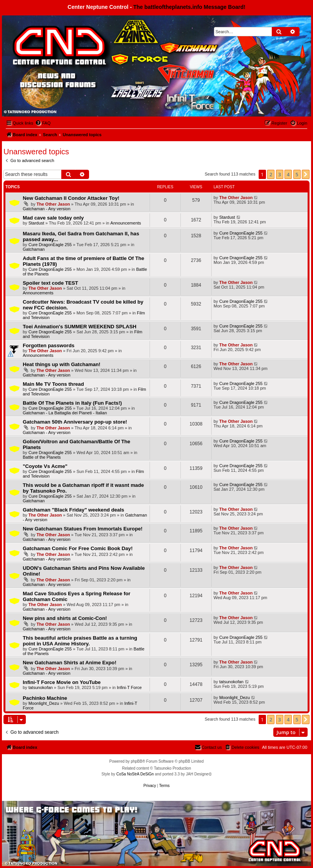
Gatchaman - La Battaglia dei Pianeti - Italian (65, 413)
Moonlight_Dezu (44, 703)
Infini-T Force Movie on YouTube (62, 682)
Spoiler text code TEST (50, 283)
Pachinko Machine (45, 698)
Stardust (36, 223)
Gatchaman (34, 249)
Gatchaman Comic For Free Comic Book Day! (78, 548)
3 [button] (280, 174)
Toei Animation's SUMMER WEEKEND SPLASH (80, 327)
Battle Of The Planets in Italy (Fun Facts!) (72, 403)
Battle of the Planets (42, 457)
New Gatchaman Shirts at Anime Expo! (70, 663)
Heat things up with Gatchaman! (62, 364)
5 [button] (297, 174)
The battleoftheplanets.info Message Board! (189, 7)
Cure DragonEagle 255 (50, 245)
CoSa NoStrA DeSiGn (135, 774)
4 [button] (288, 174)
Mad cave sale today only (53, 218)
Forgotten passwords (49, 345)
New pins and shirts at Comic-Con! (65, 618)
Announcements (126, 223)
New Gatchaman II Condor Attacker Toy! (71, 198)
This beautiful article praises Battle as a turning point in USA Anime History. (80, 641)
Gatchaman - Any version (47, 209)
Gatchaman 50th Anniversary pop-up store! (75, 422)
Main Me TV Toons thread (53, 384)
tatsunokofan (41, 687)
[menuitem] (43, 123)
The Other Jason (53, 204)
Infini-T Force (129, 687)
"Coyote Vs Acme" (45, 466)
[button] (306, 174)
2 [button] (271, 174)
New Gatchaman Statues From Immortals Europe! (83, 529)
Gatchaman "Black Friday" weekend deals (73, 510)
